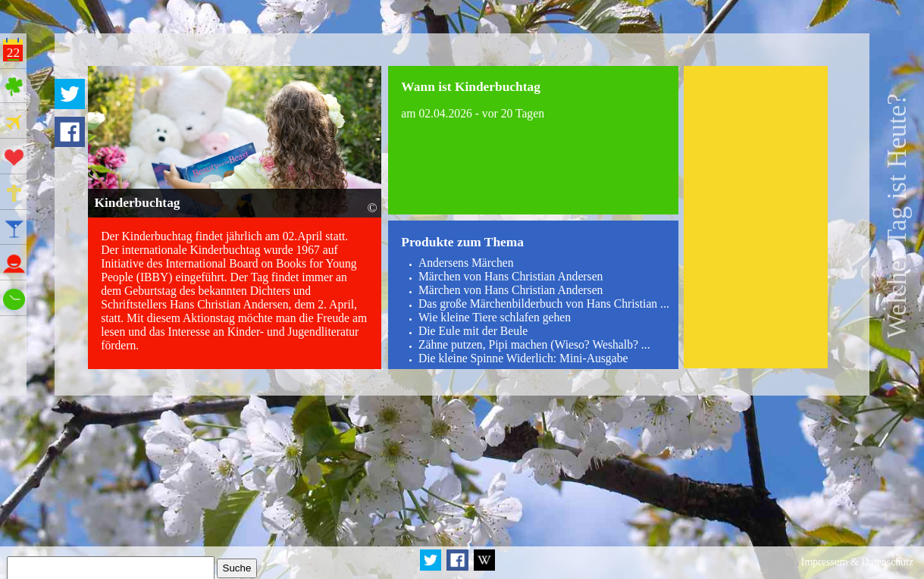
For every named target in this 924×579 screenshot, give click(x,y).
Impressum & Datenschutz (857, 562)
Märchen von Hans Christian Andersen (511, 276)
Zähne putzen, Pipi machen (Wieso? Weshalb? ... (534, 344)
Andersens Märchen (466, 263)
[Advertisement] (756, 217)
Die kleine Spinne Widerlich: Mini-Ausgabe (523, 358)
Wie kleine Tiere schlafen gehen (495, 317)
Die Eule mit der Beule (473, 331)
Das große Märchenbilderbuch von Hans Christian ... (544, 304)
